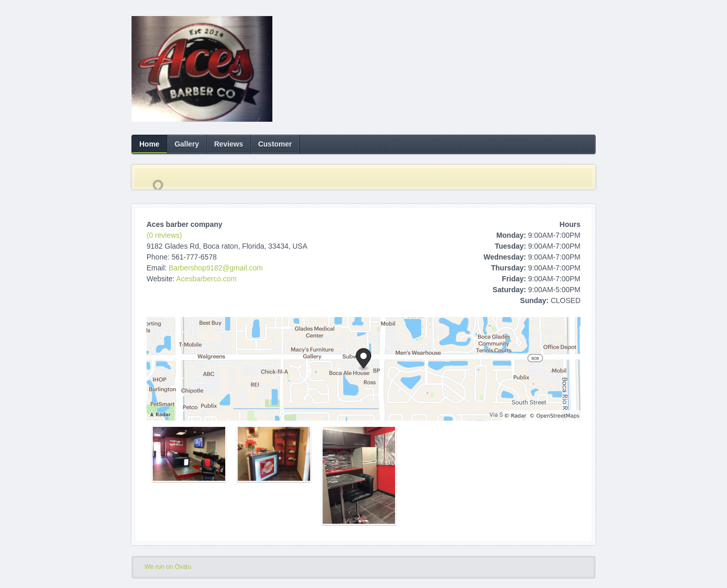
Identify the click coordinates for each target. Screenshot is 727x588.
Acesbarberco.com (206, 279)
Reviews (228, 144)
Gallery (187, 144)
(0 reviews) (164, 235)
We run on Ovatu (168, 567)
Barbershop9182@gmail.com (216, 268)
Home (149, 144)
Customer (275, 144)
